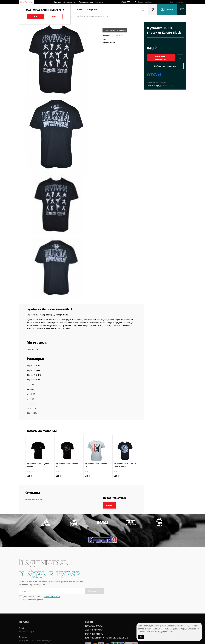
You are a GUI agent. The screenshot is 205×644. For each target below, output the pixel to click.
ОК (141, 637)
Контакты (99, 2)
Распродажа (93, 9)
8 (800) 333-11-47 (128, 2)
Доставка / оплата (95, 609)
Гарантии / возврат (95, 614)
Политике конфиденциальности (160, 632)
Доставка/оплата (70, 2)
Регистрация (180, 2)
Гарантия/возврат (86, 2)
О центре (57, 2)
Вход (171, 2)
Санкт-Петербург (26, 2)
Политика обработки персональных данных (107, 621)
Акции (79, 9)
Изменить (167, 85)
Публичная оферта (95, 617)
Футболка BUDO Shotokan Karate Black (92, 16)
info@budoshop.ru (27, 615)
